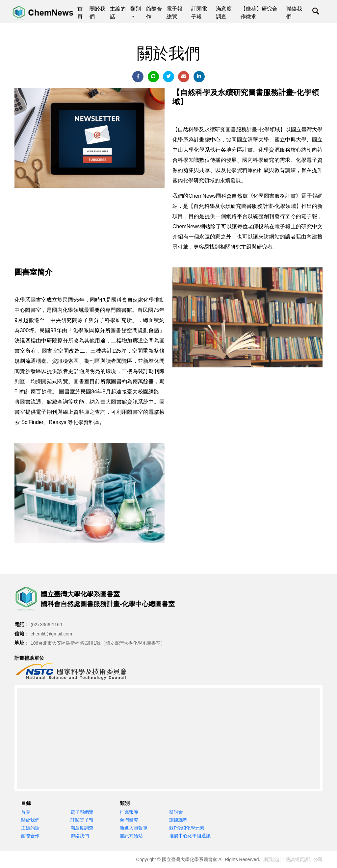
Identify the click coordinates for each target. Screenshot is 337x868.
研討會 (176, 812)
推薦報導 (129, 812)
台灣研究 (129, 820)
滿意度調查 (82, 828)
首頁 (26, 812)
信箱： (22, 634)
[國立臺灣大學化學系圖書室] (43, 13)
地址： (22, 643)
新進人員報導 (134, 828)
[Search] (316, 13)
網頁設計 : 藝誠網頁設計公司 (293, 859)
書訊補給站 (131, 836)
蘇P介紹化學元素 (187, 828)
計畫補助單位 (29, 658)
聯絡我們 (80, 836)
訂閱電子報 (82, 820)
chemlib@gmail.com (51, 634)
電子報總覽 (82, 812)
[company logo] (28, 599)
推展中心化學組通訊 (190, 836)
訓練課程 (178, 820)
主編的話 (30, 828)
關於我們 (30, 820)
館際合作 (30, 836)
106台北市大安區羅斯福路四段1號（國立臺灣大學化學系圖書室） (98, 643)
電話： (22, 624)
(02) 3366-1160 (46, 625)
